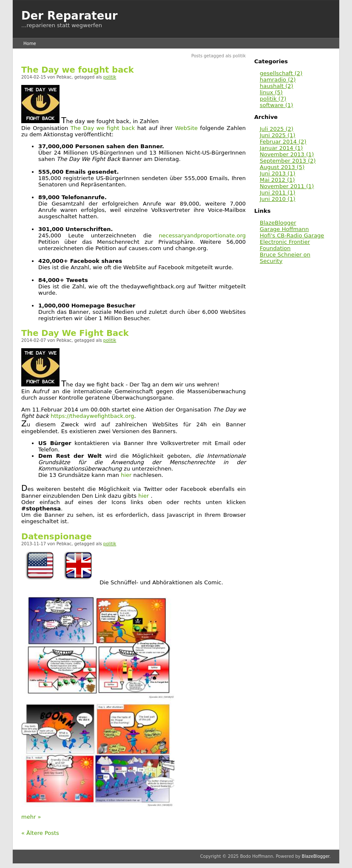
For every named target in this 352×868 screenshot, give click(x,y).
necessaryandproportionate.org (202, 235)
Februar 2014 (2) (283, 142)
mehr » (31, 817)
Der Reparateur (70, 16)
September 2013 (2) (288, 161)
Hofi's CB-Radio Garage (292, 235)
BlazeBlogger (278, 223)
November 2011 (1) (287, 186)
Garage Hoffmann (284, 229)
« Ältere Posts (40, 833)
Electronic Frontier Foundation (285, 245)
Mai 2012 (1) (277, 180)
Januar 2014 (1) (281, 148)
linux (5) (271, 92)
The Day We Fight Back (75, 333)
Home (30, 44)
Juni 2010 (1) (278, 199)
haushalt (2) (277, 86)
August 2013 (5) (282, 167)
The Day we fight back (103, 128)
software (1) (276, 105)
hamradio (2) (278, 80)
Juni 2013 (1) (278, 173)
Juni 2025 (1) (278, 135)
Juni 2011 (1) (278, 193)
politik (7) (273, 99)
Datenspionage (57, 537)
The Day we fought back (78, 70)
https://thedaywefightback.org (92, 416)
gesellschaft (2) (281, 73)
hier (126, 475)
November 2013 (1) (287, 154)
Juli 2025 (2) (277, 129)
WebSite (186, 128)
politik (110, 77)
